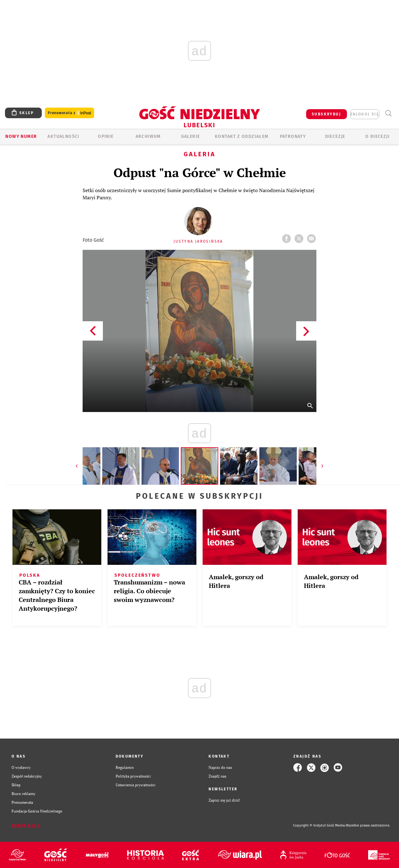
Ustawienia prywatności (136, 785)
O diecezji (377, 136)
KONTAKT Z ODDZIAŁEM (242, 136)
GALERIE (191, 136)
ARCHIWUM (148, 136)
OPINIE (106, 136)
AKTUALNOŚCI (63, 136)
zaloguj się (365, 114)
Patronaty (293, 136)
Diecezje (335, 136)
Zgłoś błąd (26, 826)
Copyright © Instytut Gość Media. (319, 825)
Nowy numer (21, 136)
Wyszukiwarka (388, 113)
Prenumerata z (70, 113)
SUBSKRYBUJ (326, 114)
